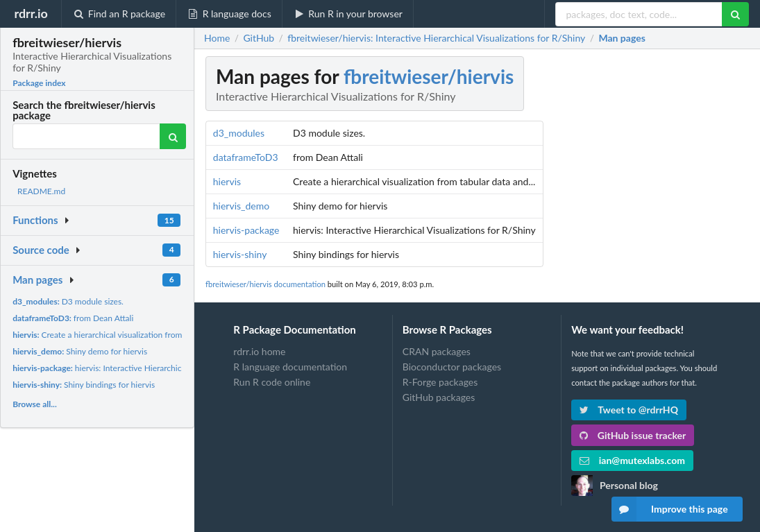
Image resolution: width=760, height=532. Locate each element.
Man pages (37, 280)
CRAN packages (437, 352)
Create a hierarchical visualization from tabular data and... (131, 335)
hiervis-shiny (240, 254)
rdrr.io (31, 13)
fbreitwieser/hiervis (429, 76)
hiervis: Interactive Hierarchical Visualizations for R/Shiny (147, 368)
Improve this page (670, 509)
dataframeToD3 (246, 157)
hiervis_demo (241, 206)
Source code (41, 250)
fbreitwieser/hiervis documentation (265, 284)
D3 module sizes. (68, 301)
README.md (41, 191)
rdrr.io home (259, 352)
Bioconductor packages (452, 367)
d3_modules (239, 133)
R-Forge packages (440, 382)
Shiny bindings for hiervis (84, 385)
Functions (35, 220)
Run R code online (272, 382)
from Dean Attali (73, 318)
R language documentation (290, 367)
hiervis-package (246, 230)
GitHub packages (439, 397)
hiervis (227, 181)
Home (217, 38)
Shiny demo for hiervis (80, 351)
